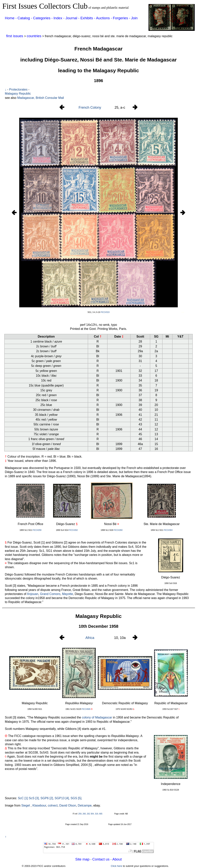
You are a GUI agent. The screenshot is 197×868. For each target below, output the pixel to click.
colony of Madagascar (97, 717)
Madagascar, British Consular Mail (40, 98)
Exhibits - (88, 18)
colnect (53, 805)
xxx (183, 312)
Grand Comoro (50, 594)
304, (92, 814)
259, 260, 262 (84, 814)
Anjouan (33, 594)
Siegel (26, 805)
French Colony (90, 108)
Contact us (101, 859)
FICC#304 (168, 530)
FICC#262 (73, 530)
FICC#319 (105, 312)
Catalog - (25, 18)
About (117, 859)
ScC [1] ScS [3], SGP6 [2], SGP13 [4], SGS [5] (50, 798)
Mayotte (67, 594)
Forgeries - (122, 18)
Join (134, 18)
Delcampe (85, 805)
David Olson (68, 805)
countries (34, 36)
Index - (59, 18)
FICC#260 (118, 530)
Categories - (43, 18)
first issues (15, 36)
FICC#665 (86, 709)
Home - (11, 18)
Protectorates (18, 89)
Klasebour (39, 805)
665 (101, 814)
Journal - (73, 18)
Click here (116, 866)
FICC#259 (37, 530)
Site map (83, 859)
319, (97, 814)
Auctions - (104, 18)
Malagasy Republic (18, 94)
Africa (90, 638)
